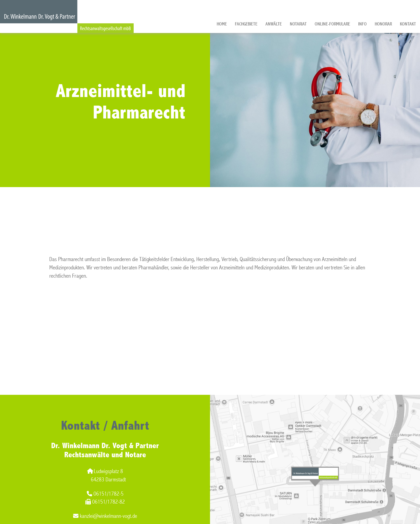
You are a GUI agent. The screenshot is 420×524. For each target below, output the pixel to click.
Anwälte (274, 24)
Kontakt (408, 24)
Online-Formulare (332, 24)
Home (222, 24)
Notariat (298, 24)
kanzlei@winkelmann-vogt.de (105, 516)
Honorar (383, 24)
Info (362, 24)
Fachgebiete (246, 24)
